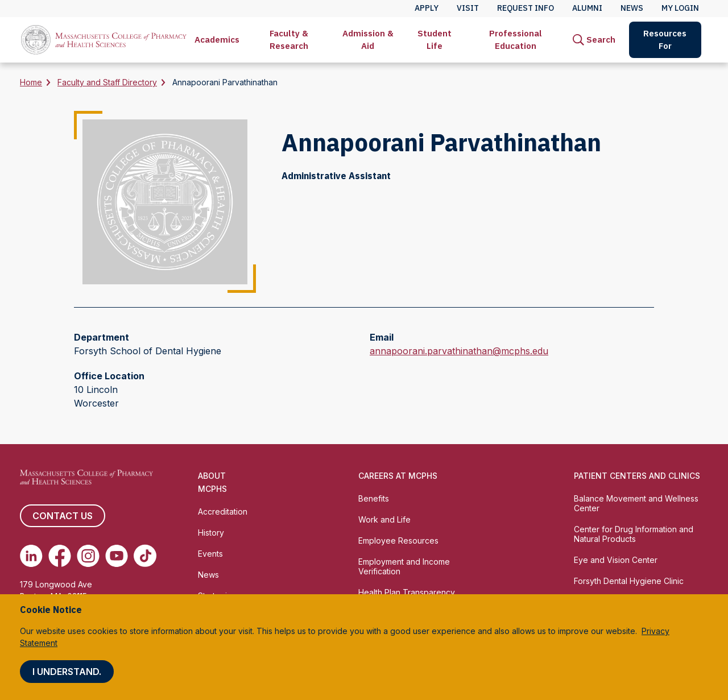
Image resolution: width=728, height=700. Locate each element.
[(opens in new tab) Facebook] (60, 556)
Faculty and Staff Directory (107, 82)
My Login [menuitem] (680, 8)
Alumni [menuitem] (587, 8)
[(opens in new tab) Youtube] (117, 556)
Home (31, 82)
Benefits (374, 498)
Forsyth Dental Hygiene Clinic (629, 581)
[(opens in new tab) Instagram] (88, 556)
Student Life (435, 40)
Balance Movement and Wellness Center (636, 503)
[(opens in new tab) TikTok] (145, 556)
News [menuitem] (632, 8)
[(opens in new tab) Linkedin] (31, 556)
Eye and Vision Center (616, 560)
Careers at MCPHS (398, 476)
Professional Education (516, 40)
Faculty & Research (289, 40)
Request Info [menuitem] (526, 8)
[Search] (594, 40)
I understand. (67, 672)
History (211, 533)
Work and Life (384, 519)
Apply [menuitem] (427, 8)
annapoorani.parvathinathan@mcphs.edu (459, 351)
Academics (217, 40)
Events (210, 554)
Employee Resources (398, 540)
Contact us (63, 516)
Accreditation (223, 511)
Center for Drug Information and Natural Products (634, 534)
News (208, 575)
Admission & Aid (368, 40)
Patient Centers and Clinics (637, 476)
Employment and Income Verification (404, 566)
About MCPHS (212, 482)
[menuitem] (217, 40)
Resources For (665, 40)
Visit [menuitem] (468, 8)
